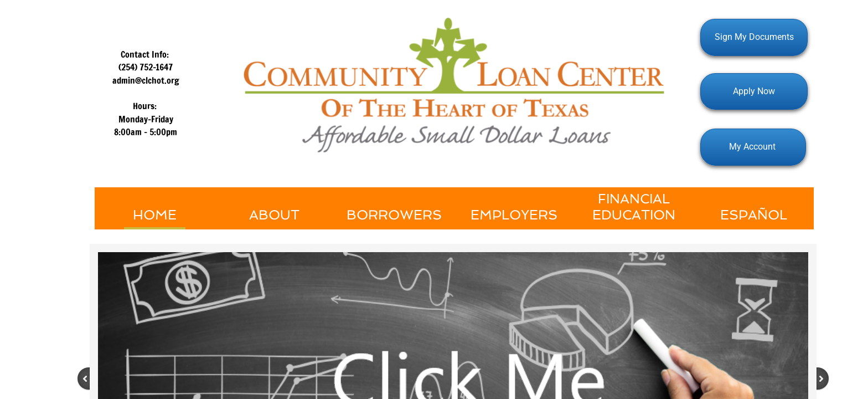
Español (754, 215)
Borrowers (394, 215)
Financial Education (634, 207)
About (274, 215)
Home (155, 215)
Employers (514, 215)
